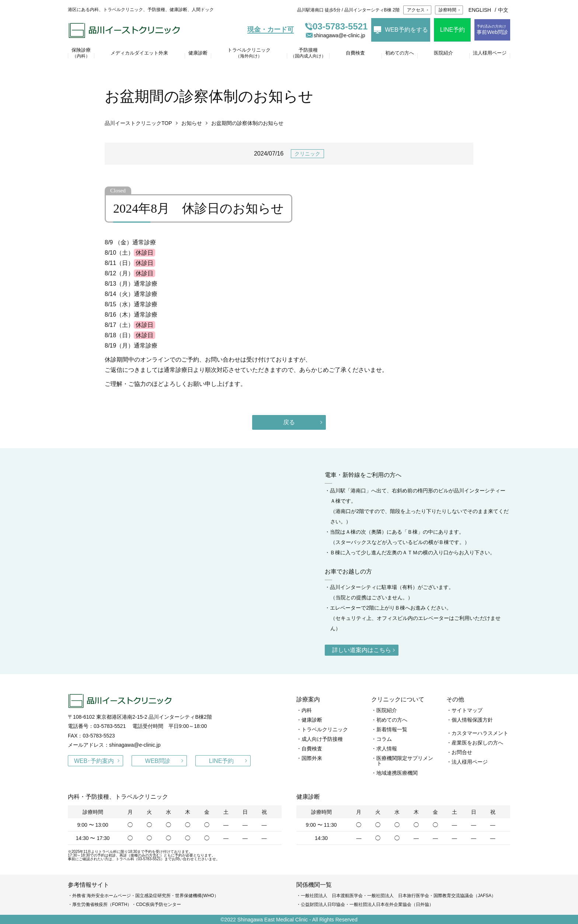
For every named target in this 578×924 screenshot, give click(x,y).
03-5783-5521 (336, 27)
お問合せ (462, 752)
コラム (384, 739)
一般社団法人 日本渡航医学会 (332, 896)
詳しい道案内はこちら (362, 650)
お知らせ (192, 123)
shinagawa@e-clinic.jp (335, 35)
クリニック (307, 154)
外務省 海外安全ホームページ (102, 896)
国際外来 (312, 758)
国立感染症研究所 (153, 896)
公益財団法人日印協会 (323, 904)
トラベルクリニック (325, 729)
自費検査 (312, 749)
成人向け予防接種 (322, 739)
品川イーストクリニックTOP (138, 123)
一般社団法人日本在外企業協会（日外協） (391, 904)
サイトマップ (467, 710)
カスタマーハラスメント (480, 733)
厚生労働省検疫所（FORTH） (102, 904)
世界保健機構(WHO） (197, 896)
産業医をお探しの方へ (477, 743)
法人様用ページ (470, 762)
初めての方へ (392, 720)
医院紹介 (387, 710)
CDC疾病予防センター (159, 904)
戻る (289, 422)
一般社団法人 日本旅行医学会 (398, 896)
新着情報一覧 (392, 729)
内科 (307, 710)
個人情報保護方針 (472, 720)
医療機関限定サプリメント (405, 761)
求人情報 (387, 749)
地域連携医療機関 (397, 773)
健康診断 (312, 720)
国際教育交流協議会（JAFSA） (465, 896)
